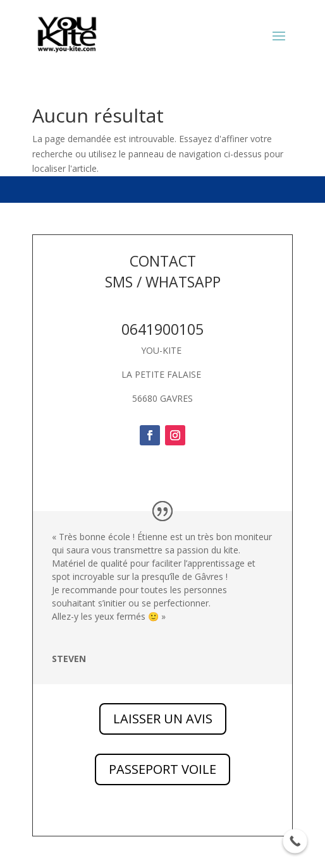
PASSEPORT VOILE (162, 769)
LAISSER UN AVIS (163, 719)
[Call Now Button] (295, 841)
